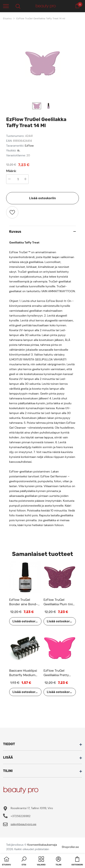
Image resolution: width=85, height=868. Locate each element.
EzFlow (29, 146)
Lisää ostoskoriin (43, 198)
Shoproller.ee (70, 847)
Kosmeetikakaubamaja (42, 845)
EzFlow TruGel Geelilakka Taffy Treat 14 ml (41, 18)
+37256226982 (21, 816)
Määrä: (11, 171)
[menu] (6, 6)
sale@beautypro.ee (23, 824)
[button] (24, 862)
